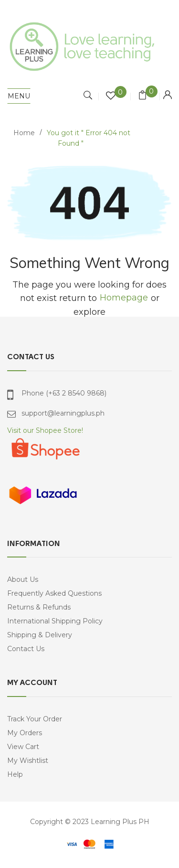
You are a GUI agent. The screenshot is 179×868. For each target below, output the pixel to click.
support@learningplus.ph (63, 413)
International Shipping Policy (55, 621)
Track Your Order (35, 719)
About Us (23, 579)
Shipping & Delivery (40, 635)
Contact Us (26, 649)
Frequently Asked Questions (54, 593)
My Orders (25, 733)
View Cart (23, 747)
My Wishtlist (28, 761)
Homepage (124, 298)
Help (15, 774)
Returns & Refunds (39, 607)
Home (24, 133)
